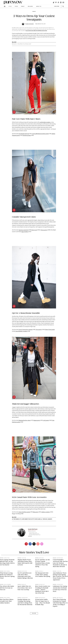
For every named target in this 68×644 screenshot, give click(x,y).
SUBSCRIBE (57, 6)
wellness (30, 6)
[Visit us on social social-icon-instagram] (61, 2)
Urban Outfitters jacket (24, 512)
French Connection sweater (25, 330)
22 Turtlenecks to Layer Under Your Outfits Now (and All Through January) (32, 519)
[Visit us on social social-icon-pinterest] (56, 2)
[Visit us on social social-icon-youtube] (63, 2)
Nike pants (36, 512)
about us (39, 6)
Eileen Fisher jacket (50, 330)
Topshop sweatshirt (23, 230)
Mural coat (34, 230)
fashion (34, 12)
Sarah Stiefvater (30, 24)
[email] (42, 544)
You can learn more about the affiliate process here (36, 31)
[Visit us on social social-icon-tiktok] (54, 2)
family (23, 6)
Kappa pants (37, 420)
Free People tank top (24, 134)
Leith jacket (46, 420)
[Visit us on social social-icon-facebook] (58, 2)
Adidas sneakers (46, 512)
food (16, 6)
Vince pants (39, 330)
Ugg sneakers (25, 232)
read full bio (30, 536)
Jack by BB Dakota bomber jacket (40, 134)
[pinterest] (14, 112)
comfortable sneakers (45, 122)
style (10, 6)
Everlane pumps (27, 135)
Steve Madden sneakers (21, 331)
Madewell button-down (25, 420)
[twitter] (34, 544)
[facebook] (30, 544)
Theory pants (44, 230)
